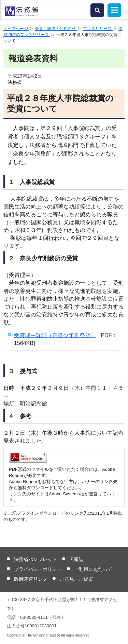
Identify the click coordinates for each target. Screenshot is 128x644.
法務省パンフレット (35, 559)
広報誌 (76, 559)
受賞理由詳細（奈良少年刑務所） (55, 335)
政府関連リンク (31, 579)
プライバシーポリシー (38, 569)
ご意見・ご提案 (76, 579)
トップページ (16, 29)
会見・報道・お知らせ (56, 29)
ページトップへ (119, 633)
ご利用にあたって (93, 569)
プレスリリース (98, 29)
